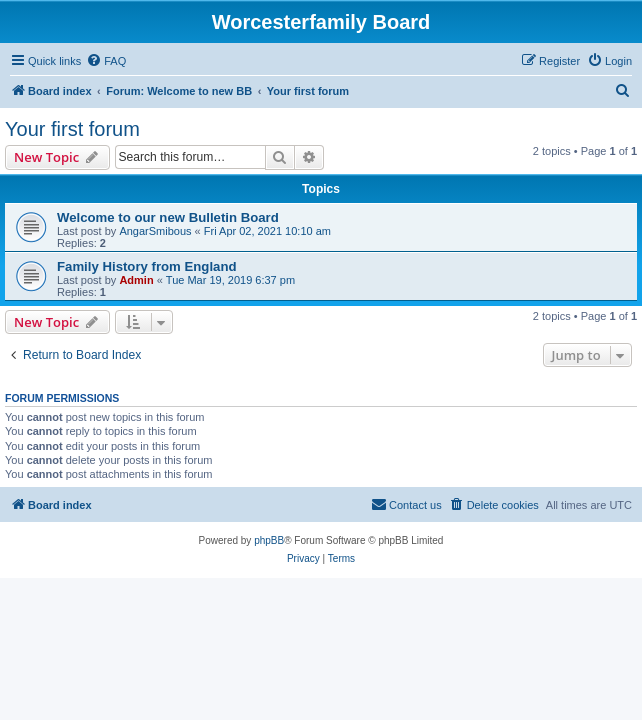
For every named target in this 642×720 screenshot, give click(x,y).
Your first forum (72, 129)
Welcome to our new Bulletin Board (168, 217)
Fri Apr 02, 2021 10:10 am (267, 231)
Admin (136, 280)
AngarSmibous (155, 231)
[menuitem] (106, 61)
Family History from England (147, 266)
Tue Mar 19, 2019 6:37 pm (230, 280)
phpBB (269, 540)
